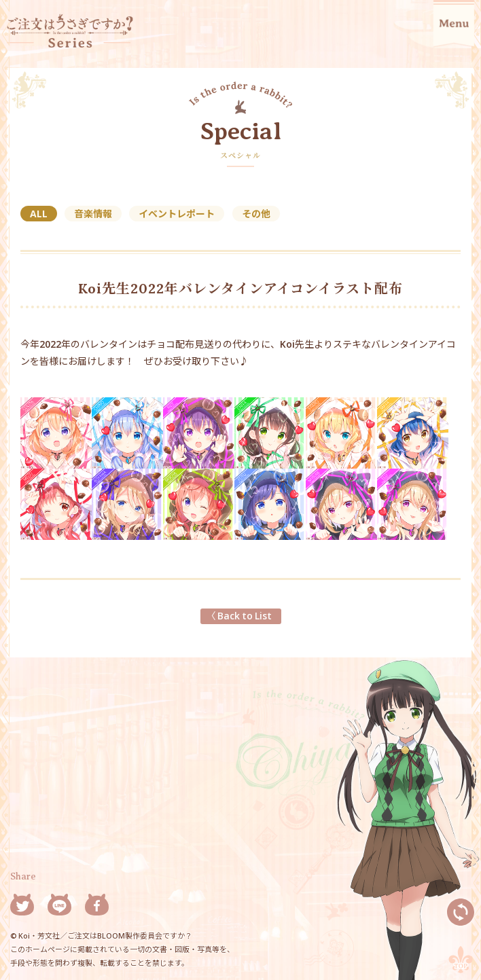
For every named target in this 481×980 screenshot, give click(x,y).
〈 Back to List (241, 615)
